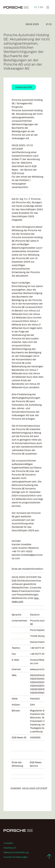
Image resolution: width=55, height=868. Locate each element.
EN (41, 7)
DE (36, 7)
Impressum (10, 848)
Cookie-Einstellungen (16, 857)
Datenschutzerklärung (16, 852)
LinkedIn (8, 843)
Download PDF (24, 87)
